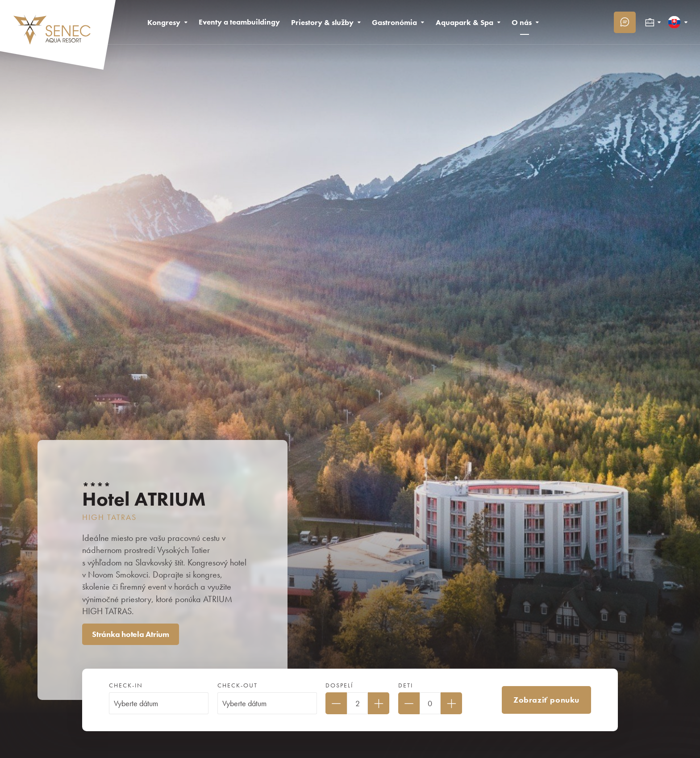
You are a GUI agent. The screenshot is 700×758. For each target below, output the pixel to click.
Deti (406, 685)
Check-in (126, 685)
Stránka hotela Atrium (131, 634)
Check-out (237, 685)
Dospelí (339, 685)
